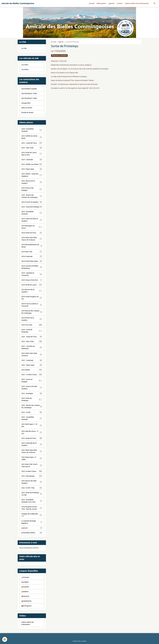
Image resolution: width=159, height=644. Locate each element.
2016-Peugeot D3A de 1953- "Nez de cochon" (32, 508)
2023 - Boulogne (32, 393)
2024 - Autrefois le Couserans (32, 274)
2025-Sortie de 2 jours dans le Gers (32, 154)
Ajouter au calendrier (59, 55)
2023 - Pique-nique (32, 365)
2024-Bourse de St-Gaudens (32, 291)
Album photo (101, 3)
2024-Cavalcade (32, 256)
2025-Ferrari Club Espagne (32, 189)
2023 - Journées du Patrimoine (32, 347)
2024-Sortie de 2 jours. (32, 285)
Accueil (92, 3)
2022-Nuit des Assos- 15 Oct (32, 432)
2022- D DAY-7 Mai (32, 488)
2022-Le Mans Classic (32, 471)
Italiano (25, 592)
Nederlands (26, 601)
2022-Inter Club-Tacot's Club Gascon (32, 465)
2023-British (32, 370)
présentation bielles (32, 533)
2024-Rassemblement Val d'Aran (32, 246)
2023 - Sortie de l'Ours (32, 337)
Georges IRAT (26, 103)
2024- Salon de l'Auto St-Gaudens (32, 220)
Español (25, 587)
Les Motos (25, 69)
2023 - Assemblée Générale (32, 418)
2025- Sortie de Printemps (32, 207)
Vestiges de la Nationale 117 (32, 515)
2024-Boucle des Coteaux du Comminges (32, 312)
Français (25, 577)
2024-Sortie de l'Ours (32, 233)
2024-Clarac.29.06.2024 (32, 280)
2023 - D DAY (32, 412)
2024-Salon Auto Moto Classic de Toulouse (32, 239)
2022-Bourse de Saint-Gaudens (32, 482)
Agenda (111, 3)
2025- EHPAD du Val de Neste (32, 137)
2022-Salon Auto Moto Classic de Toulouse (32, 451)
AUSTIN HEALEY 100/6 (29, 98)
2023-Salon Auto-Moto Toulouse (32, 354)
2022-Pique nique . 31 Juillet (32, 458)
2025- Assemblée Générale (32, 213)
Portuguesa (26, 606)
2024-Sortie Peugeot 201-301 (32, 298)
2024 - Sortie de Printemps (32, 331)
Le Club (24, 48)
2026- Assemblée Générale (32, 130)
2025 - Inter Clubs (32, 148)
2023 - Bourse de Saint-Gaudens (32, 388)
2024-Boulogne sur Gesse (32, 227)
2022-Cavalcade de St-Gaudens (32, 444)
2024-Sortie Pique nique (32, 261)
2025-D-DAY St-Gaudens (32, 202)
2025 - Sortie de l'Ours (32, 143)
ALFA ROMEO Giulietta (29, 89)
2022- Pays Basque (32, 476)
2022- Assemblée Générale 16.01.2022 (32, 501)
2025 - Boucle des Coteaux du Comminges (32, 196)
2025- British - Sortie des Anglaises (32, 175)
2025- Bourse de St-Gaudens (32, 182)
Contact (120, 3)
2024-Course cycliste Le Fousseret (32, 305)
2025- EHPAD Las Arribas (32, 164)
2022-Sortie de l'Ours (32, 438)
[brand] (18, 3)
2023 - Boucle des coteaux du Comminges (32, 406)
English (25, 582)
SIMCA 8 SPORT (27, 108)
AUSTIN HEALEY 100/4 (29, 94)
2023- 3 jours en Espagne (32, 380)
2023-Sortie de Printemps (32, 399)
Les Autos (25, 65)
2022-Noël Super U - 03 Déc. (32, 425)
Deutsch (25, 596)
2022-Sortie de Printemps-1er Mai (32, 494)
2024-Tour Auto (32, 325)
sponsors (32, 528)
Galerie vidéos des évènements (137, 3)
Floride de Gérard (27, 113)
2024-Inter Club (32, 252)
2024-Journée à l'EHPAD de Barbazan (32, 267)
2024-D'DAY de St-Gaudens (32, 319)
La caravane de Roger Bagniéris (32, 522)
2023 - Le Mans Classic (32, 375)
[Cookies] (5, 639)
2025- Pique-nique (32, 169)
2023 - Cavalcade (32, 360)
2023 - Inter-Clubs (32, 341)
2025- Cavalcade (32, 160)
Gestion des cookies (80, 641)
